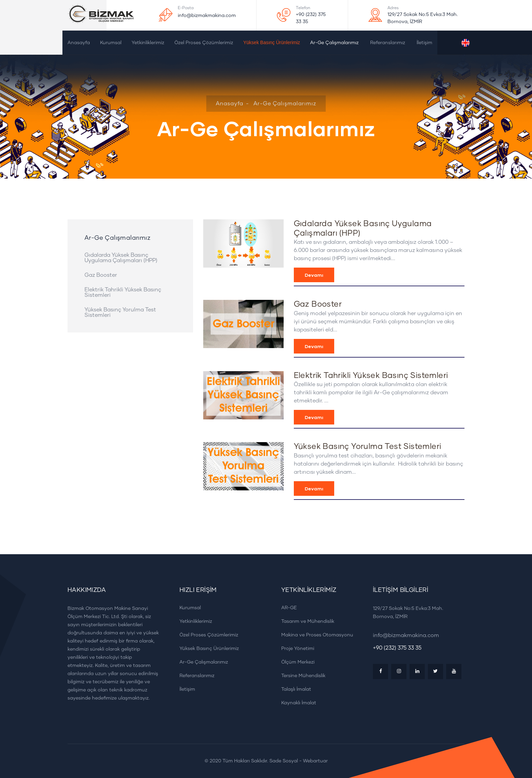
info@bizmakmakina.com (207, 16)
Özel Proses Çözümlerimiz (204, 43)
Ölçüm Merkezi (296, 662)
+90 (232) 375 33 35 (311, 18)
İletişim (424, 43)
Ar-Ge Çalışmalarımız (334, 43)
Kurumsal (111, 43)
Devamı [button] (314, 275)
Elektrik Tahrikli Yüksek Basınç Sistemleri (123, 292)
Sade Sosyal (284, 761)
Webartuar (315, 761)
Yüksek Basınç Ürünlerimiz (272, 42)
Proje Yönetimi (295, 648)
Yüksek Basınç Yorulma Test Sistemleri (120, 312)
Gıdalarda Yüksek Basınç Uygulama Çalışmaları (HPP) (121, 258)
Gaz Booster (101, 275)
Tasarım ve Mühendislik (305, 621)
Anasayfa (79, 43)
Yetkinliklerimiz (148, 43)
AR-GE (287, 608)
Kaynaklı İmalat (296, 703)
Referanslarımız (388, 43)
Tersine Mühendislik (301, 676)
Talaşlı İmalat (294, 689)
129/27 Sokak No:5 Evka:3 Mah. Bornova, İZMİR (423, 18)
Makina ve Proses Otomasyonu (315, 635)
